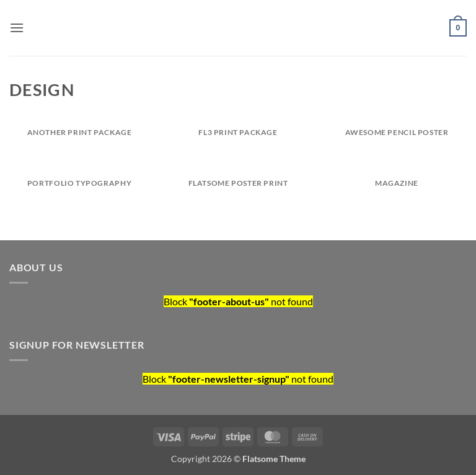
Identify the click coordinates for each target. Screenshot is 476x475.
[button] (17, 28)
